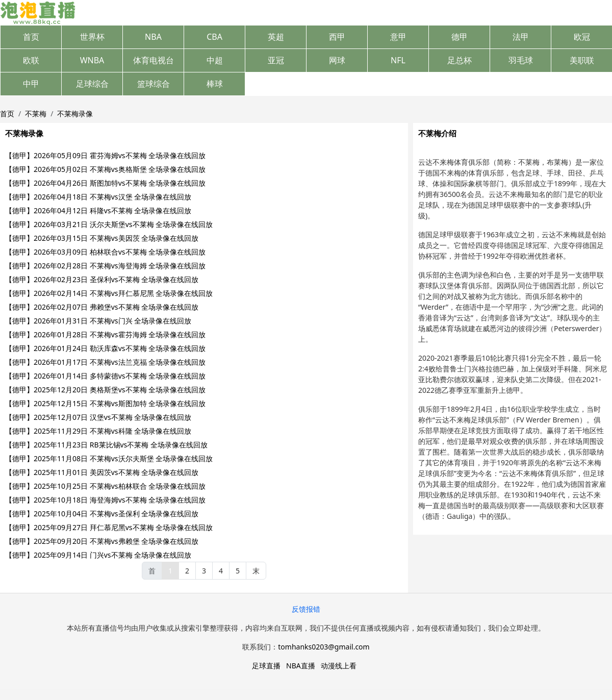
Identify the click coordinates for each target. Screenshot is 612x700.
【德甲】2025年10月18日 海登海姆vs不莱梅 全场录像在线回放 (105, 500)
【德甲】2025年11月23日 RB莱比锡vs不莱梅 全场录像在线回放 (106, 445)
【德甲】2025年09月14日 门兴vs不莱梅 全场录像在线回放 (98, 555)
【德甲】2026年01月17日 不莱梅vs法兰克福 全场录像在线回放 (105, 362)
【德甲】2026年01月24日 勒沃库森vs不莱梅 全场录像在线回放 (105, 348)
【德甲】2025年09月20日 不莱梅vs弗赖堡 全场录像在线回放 (102, 541)
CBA (214, 37)
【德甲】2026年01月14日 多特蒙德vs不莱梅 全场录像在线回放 (105, 376)
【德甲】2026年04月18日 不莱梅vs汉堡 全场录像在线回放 (98, 197)
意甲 (398, 37)
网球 (337, 60)
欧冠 (582, 37)
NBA (153, 37)
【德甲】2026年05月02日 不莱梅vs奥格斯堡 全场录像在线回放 (105, 169)
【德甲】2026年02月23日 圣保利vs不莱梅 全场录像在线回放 (102, 279)
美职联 (582, 60)
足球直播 (266, 666)
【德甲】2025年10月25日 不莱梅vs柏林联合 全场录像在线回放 (105, 486)
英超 (276, 37)
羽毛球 (521, 60)
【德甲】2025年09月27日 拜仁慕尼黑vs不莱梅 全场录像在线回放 (109, 527)
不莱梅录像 (75, 114)
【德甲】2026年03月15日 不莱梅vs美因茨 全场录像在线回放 (102, 238)
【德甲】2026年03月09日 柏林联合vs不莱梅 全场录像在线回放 (105, 252)
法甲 (521, 37)
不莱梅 (36, 114)
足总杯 (460, 60)
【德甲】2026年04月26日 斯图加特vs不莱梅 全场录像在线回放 (105, 183)
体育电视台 (154, 60)
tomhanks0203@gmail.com (324, 647)
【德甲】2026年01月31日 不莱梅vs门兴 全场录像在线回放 (98, 321)
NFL (398, 60)
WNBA (92, 60)
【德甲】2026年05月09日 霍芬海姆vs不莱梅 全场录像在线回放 (105, 155)
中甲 (31, 84)
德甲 (460, 37)
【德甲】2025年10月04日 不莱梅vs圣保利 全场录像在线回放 (102, 514)
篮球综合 (154, 84)
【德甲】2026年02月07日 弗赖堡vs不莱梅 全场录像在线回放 (102, 307)
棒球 (215, 84)
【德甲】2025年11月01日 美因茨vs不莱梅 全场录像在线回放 (102, 472)
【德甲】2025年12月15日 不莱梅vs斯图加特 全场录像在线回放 (105, 403)
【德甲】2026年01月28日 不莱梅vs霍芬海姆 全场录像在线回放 (105, 334)
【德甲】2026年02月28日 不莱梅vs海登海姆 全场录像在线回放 (105, 266)
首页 (31, 37)
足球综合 (92, 84)
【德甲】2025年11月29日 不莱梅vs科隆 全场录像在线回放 (98, 431)
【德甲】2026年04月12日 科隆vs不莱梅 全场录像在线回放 (98, 210)
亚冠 (276, 60)
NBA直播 (301, 666)
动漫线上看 (339, 666)
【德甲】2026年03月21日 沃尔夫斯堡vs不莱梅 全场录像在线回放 (109, 224)
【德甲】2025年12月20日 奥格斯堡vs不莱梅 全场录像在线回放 (105, 390)
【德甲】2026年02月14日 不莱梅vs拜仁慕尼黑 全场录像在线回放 (109, 293)
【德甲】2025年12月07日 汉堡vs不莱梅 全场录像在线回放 (98, 417)
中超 (215, 60)
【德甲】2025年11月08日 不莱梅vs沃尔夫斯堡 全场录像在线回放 (109, 458)
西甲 (337, 37)
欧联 (31, 60)
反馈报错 (306, 609)
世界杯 (92, 37)
